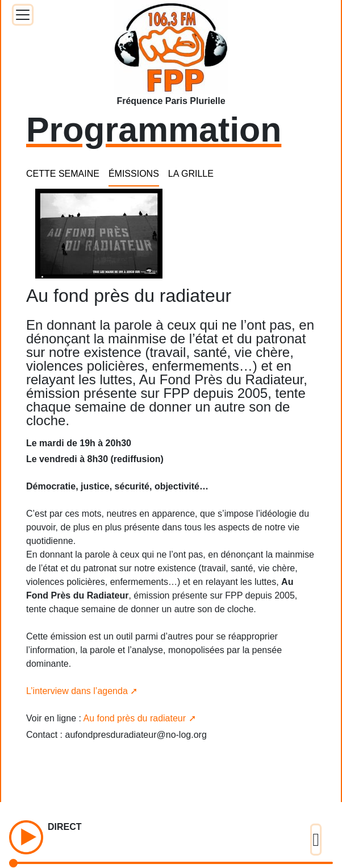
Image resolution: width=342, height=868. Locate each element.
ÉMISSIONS (134, 174)
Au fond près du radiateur (135, 718)
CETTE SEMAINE (63, 174)
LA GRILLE (191, 174)
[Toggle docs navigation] (23, 15)
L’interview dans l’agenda (77, 691)
